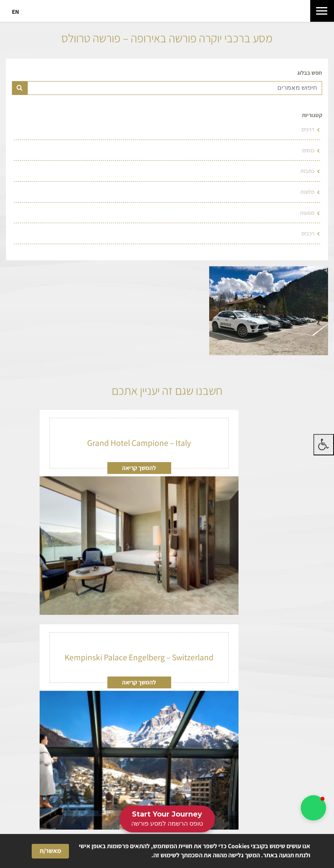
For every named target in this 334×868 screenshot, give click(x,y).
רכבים (308, 233)
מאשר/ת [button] (50, 851)
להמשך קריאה (139, 468)
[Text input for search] (175, 88)
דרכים (308, 129)
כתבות (307, 171)
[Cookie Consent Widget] (167, 851)
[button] (313, 808)
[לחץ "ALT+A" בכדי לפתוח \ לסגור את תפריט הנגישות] (324, 445)
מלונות (307, 192)
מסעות (307, 213)
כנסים (308, 150)
